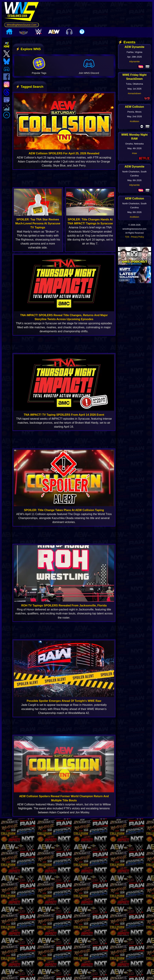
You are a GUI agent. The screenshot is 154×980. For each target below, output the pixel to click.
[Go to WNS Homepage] (22, 12)
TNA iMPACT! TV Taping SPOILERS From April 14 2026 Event (64, 415)
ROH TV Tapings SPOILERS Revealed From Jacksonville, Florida (64, 605)
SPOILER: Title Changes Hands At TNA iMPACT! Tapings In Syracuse (90, 221)
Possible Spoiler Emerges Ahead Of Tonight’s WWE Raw (64, 701)
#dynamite (135, 61)
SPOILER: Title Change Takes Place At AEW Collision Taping (64, 510)
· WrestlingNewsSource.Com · (22, 25)
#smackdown (135, 93)
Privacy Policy (137, 237)
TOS (127, 237)
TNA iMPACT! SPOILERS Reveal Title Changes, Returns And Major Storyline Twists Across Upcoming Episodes (64, 317)
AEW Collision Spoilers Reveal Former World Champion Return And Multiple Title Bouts (64, 798)
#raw (134, 153)
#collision (134, 121)
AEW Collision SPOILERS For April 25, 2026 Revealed (64, 153)
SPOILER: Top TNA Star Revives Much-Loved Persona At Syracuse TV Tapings (38, 223)
